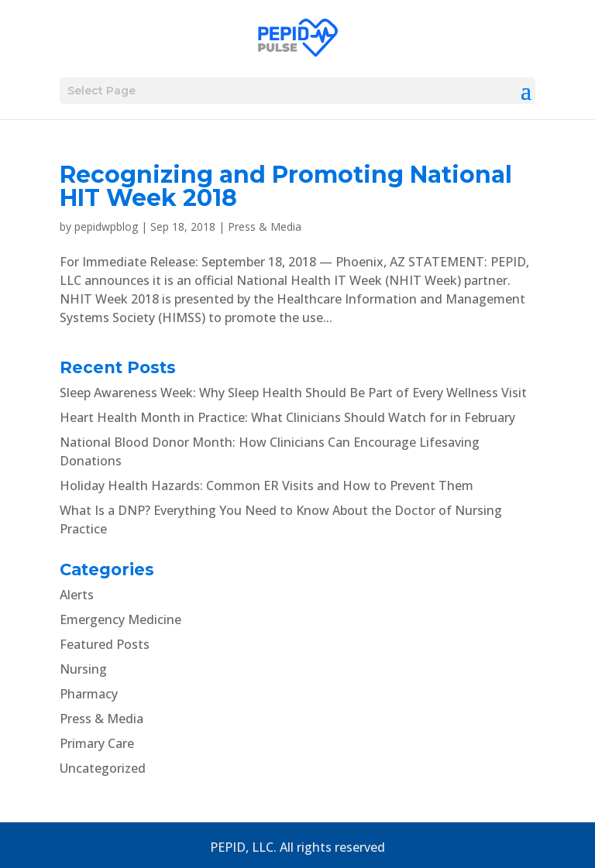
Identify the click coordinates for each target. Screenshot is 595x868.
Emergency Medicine (120, 619)
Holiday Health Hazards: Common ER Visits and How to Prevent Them (267, 485)
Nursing (83, 669)
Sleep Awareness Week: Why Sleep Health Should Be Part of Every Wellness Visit (293, 393)
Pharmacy (89, 694)
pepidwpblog (106, 226)
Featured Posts (105, 644)
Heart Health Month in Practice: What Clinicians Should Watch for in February (287, 417)
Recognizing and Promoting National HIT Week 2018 (286, 186)
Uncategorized (103, 768)
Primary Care (97, 743)
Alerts (77, 595)
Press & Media (265, 226)
